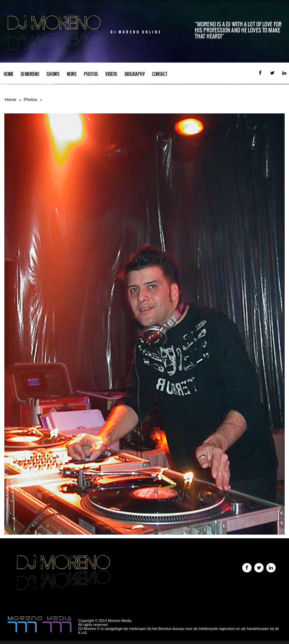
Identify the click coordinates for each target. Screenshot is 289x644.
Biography (135, 74)
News (72, 74)
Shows (53, 74)
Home (9, 74)
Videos (111, 74)
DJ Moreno (30, 74)
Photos (91, 74)
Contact (160, 74)
